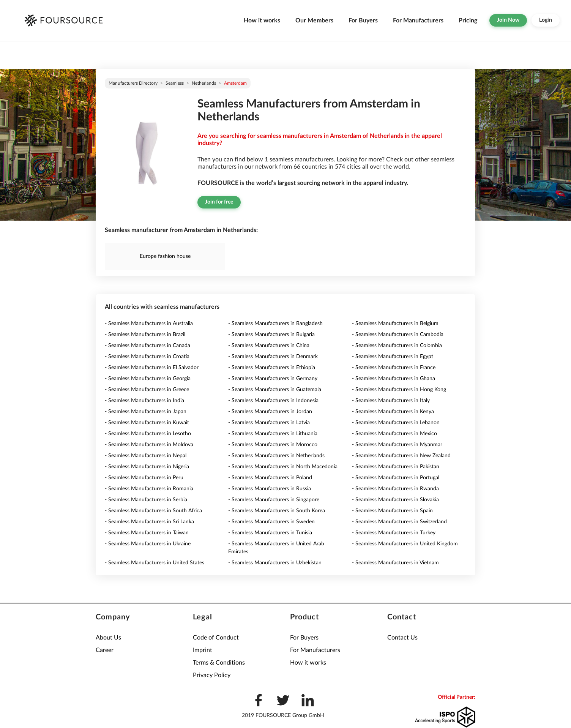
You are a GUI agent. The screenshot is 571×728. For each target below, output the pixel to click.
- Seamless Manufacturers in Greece (147, 390)
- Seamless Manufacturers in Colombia (397, 346)
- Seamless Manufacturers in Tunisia (270, 533)
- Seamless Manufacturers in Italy (391, 401)
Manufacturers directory (133, 83)
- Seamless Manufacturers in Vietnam (395, 563)
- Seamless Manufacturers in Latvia (269, 423)
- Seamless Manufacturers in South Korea (277, 511)
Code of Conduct (216, 638)
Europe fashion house (165, 256)
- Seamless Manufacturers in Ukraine (148, 544)
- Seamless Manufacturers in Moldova (149, 445)
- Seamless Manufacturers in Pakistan (396, 467)
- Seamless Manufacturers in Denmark (273, 357)
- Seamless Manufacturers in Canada (147, 346)
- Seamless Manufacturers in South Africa (153, 511)
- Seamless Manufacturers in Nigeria (147, 467)
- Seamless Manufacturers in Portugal (396, 478)
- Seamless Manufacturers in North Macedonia (283, 467)
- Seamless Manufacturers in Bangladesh (275, 324)
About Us (108, 638)
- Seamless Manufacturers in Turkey (394, 533)
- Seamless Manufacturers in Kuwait (147, 423)
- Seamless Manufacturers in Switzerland (399, 522)
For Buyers (363, 21)
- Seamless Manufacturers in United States (155, 563)
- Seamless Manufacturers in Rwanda (395, 489)
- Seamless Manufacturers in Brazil (145, 335)
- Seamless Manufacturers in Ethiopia (272, 368)
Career (105, 650)
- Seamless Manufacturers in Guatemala (275, 390)
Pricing (468, 21)
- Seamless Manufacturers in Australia (149, 324)
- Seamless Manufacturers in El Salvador (152, 368)
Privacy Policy (212, 675)
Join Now (508, 20)
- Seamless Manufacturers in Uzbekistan (275, 563)
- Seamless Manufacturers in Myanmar (397, 445)
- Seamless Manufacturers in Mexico (394, 434)
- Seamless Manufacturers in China (269, 346)
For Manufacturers (418, 21)
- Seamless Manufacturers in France (394, 368)
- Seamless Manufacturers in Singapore (274, 500)
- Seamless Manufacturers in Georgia (148, 379)
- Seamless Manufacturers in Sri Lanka (149, 522)
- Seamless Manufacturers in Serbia (146, 500)
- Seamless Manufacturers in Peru (144, 478)
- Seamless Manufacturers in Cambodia (398, 335)
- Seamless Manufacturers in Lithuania (273, 434)
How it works (262, 21)
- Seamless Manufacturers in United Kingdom (405, 544)
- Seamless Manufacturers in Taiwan (147, 533)
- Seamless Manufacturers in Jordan (270, 412)
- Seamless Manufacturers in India (144, 401)
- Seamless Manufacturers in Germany (273, 379)
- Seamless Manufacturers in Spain (392, 511)
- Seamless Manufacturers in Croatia (147, 357)
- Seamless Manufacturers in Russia (270, 489)
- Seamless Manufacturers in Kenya (393, 412)
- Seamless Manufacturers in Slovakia (395, 500)
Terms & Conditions (219, 663)
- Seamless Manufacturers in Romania (149, 489)
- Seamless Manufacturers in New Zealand (401, 456)
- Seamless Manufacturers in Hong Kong (399, 390)
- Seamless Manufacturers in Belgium (395, 324)
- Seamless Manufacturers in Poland (270, 478)
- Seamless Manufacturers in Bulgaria (271, 335)
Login (546, 20)
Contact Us (402, 638)
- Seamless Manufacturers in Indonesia (273, 401)
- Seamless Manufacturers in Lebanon (396, 423)
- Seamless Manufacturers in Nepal (146, 456)
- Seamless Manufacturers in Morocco (273, 445)
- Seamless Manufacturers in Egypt (393, 357)
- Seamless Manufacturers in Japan (146, 412)
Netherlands (204, 83)
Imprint (203, 650)
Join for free (219, 202)
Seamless (175, 83)
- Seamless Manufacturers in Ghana (394, 379)
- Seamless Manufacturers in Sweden (271, 522)
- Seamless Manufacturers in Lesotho (148, 434)
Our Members (314, 21)
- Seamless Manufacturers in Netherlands (276, 456)
